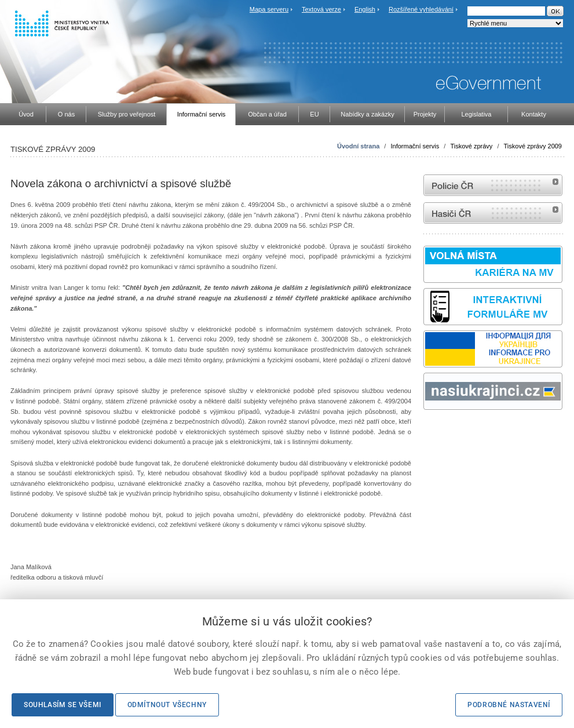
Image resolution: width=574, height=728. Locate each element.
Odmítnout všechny (167, 705)
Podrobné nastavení (509, 705)
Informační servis (415, 146)
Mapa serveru (269, 9)
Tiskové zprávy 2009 (533, 146)
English (365, 9)
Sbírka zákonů (425, 432)
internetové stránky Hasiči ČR (493, 213)
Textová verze (321, 9)
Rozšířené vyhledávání (421, 9)
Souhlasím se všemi (63, 705)
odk (429, 432)
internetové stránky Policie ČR (493, 185)
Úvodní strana (358, 146)
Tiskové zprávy (471, 146)
